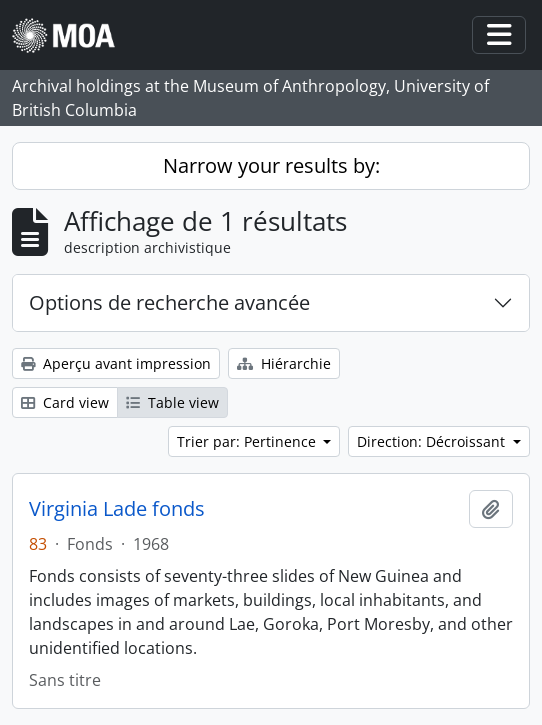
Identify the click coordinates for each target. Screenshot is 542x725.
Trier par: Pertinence (248, 441)
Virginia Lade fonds (117, 509)
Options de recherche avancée (169, 302)
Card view (65, 402)
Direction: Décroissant (433, 441)
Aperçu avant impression (116, 363)
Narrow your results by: (271, 165)
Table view (172, 402)
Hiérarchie (284, 363)
